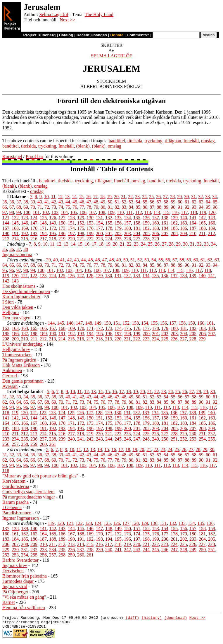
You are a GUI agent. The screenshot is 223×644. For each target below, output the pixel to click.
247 (137, 439)
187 (193, 228)
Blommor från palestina (25, 576)
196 (62, 233)
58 (166, 202)
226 (127, 239)
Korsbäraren (14, 481)
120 (212, 212)
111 (129, 212)
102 (46, 212)
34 (215, 197)
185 (174, 228)
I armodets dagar (18, 581)
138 (165, 218)
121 (6, 218)
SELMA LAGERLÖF (111, 56)
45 (75, 202)
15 (81, 197)
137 (155, 218)
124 (34, 218)
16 (88, 197)
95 (208, 207)
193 (34, 233)
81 (110, 207)
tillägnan (173, 141)
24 (144, 197)
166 (212, 223)
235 (25, 439)
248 (146, 439)
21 (123, 197)
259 (34, 444)
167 (6, 228)
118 (194, 212)
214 (15, 239)
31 (193, 197)
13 (67, 197)
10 (46, 197)
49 (103, 202)
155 (109, 223)
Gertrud (10, 376)
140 (184, 218)
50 (110, 202)
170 (34, 228)
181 (137, 228)
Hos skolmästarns (19, 286)
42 (54, 202)
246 (127, 439)
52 (124, 202)
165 (202, 223)
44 (68, 202)
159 (146, 223)
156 (118, 223)
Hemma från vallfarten (24, 608)
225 (118, 239)
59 (173, 202)
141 (193, 218)
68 (19, 207)
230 (193, 434)
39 (33, 202)
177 (99, 228)
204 (137, 233)
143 (212, 218)
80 (103, 207)
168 (15, 228)
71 (40, 207)
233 (6, 439)
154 (99, 223)
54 (138, 202)
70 (33, 207)
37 (19, 202)
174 (71, 228)
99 (19, 212)
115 (166, 212)
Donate (117, 35)
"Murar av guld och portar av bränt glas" (40, 476)
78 (89, 207)
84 (131, 207)
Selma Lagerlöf (54, 14)
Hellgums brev (16, 349)
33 (208, 197)
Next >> (67, 20)
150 (62, 223)
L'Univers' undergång (22, 344)
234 (15, 439)
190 (6, 233)
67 (12, 207)
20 (116, 197)
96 (215, 207)
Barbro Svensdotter (20, 560)
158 (137, 223)
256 (6, 444)
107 (92, 212)
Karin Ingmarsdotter (21, 297)
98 (12, 212)
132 (109, 218)
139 (174, 218)
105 (74, 212)
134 (127, 218)
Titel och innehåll (19, 181)
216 (34, 239)
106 (83, 212)
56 (152, 202)
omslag (208, 141)
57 (159, 202)
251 (174, 439)
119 (203, 212)
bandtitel (117, 141)
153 (90, 223)
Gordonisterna (16, 486)
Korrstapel (12, 156)
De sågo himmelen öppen (26, 291)
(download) (176, 618)
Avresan (10, 386)
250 (165, 439)
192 (25, 233)
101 (36, 212)
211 (202, 233)
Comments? (138, 35)
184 (165, 228)
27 (165, 197)
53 (131, 202)
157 (127, 223)
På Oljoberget (15, 592)
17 (95, 197)
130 (90, 218)
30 (186, 197)
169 (25, 228)
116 (175, 212)
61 (187, 202)
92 (187, 207)
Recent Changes (92, 35)
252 (184, 439)
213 (6, 239)
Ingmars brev (15, 565)
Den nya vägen (16, 318)
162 (174, 223)
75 (68, 207)
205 (146, 233)
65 (215, 202)
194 (43, 233)
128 (71, 218)
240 (71, 439)
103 (55, 212)
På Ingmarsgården (19, 360)
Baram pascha (15, 502)
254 (202, 439)
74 (61, 207)
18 (102, 197)
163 (184, 223)
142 (202, 218)
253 (193, 439)
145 (15, 223)
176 (90, 228)
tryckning (154, 141)
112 (138, 212)
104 (64, 212)
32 (200, 197)
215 (25, 239)
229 (155, 239)
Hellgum (11, 312)
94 (201, 207)
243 (99, 439)
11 (53, 197)
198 (81, 233)
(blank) (83, 146)
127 (62, 218)
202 (118, 233)
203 (127, 233)
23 (137, 197)
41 (47, 202)
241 (81, 439)
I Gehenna (12, 507)
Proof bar (34, 156)
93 (194, 207)
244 (109, 439)
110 (120, 212)
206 (155, 233)
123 (25, 218)
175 (81, 228)
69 (26, 207)
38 (26, 202)
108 (102, 212)
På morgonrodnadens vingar (29, 497)
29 (179, 197)
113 (148, 212)
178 (109, 228)
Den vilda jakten (18, 307)
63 (201, 202)
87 (152, 207)
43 (61, 202)
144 (6, 223)
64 (208, 202)
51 (117, 202)
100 (27, 212)
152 (81, 223)
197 (71, 233)
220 (71, 239)
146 (25, 223)
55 (145, 202)
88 (159, 207)
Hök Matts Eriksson (21, 365)
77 (82, 207)
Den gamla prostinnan (23, 381)
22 (130, 197)
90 (173, 207)
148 (43, 223)
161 (165, 223)
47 (89, 202)
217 (43, 239)
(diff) (132, 618)
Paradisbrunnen (17, 513)
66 (5, 207)
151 (71, 223)
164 (193, 223)
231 (202, 434)
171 (43, 228)
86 (145, 207)
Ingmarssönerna (17, 255)
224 (109, 239)
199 (90, 233)
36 (12, 202)
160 (155, 223)
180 (127, 228)
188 (202, 228)
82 (117, 207)
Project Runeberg (39, 35)
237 (43, 439)
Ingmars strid (15, 586)
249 (155, 439)
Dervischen (13, 571)
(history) (152, 618)
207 (165, 233)
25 (151, 197)
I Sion (8, 302)
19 (109, 197)
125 (43, 218)
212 (211, 233)
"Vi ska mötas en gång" (24, 597)
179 (118, 228)
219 (62, 239)
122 (15, 218)
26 (158, 197)
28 (172, 197)
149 (53, 223)
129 (81, 218)
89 (166, 207)
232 (211, 434)
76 (75, 207)
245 (118, 439)
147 (34, 223)
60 (180, 202)
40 (40, 202)
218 (53, 239)
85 (138, 207)
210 (193, 233)
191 (15, 233)
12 (60, 197)
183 (155, 228)
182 (146, 228)
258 (25, 444)
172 (53, 228)
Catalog (66, 35)
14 (74, 197)
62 (194, 202)
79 (96, 207)
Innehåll (191, 141)
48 (96, 202)
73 (54, 207)
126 (53, 218)
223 (99, 239)
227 (137, 239)
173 (62, 228)
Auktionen (12, 370)
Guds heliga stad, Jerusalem (28, 492)
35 (5, 202)
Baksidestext (14, 191)
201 (109, 233)
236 (34, 439)
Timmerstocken (17, 355)
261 (53, 444)
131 (99, 218)
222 (90, 239)
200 (99, 233)
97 (5, 212)
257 (15, 444)
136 (146, 218)
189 (212, 228)
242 (90, 439)
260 (43, 444)
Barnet (9, 602)
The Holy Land (99, 14)
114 (157, 212)
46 (82, 202)
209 (184, 233)
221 (81, 239)
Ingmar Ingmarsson (21, 518)
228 (146, 239)
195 (53, 233)
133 (118, 218)
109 (111, 212)
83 (124, 207)
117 (184, 212)
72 (47, 207)
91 (180, 207)
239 (62, 439)
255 (212, 439)
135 (137, 218)
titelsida (135, 141)
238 (53, 439)
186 (184, 228)
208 (174, 233)
